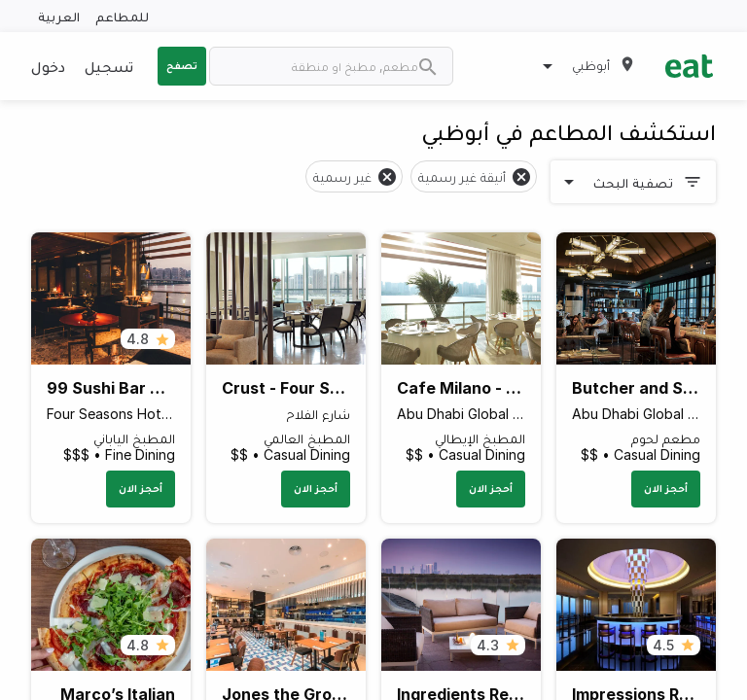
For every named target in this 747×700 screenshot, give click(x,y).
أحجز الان (666, 488)
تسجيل (109, 66)
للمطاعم (122, 16)
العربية (59, 16)
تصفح (182, 65)
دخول (48, 66)
